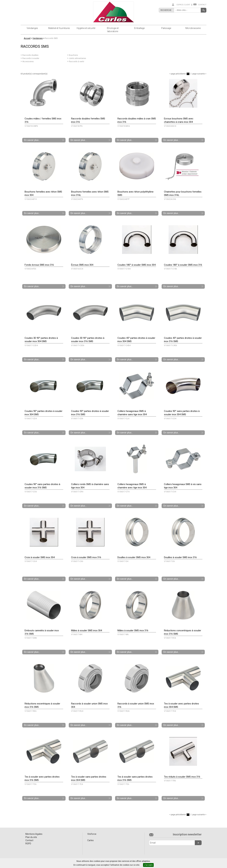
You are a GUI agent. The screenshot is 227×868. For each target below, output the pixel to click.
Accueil (27, 38)
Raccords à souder (31, 58)
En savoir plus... (32, 140)
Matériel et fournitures (59, 28)
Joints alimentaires (77, 58)
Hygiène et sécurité (86, 28)
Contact (202, 5)
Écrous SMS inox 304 (82, 265)
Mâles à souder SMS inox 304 (87, 630)
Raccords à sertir (77, 62)
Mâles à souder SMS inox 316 (133, 630)
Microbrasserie (193, 28)
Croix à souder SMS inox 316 (86, 557)
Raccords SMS (51, 38)
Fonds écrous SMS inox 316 (39, 265)
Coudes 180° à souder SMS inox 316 (183, 265)
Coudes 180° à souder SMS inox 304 (137, 265)
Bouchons (73, 55)
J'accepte (148, 865)
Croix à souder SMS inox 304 (40, 557)
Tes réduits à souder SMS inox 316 (182, 777)
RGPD (28, 844)
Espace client (184, 5)
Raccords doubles (30, 55)
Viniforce (92, 834)
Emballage (139, 28)
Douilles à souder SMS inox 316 (180, 557)
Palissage (166, 28)
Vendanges (32, 28)
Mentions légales (34, 834)
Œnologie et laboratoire (113, 30)
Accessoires (28, 62)
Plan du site (31, 837)
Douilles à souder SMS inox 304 (134, 557)
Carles (90, 840)
